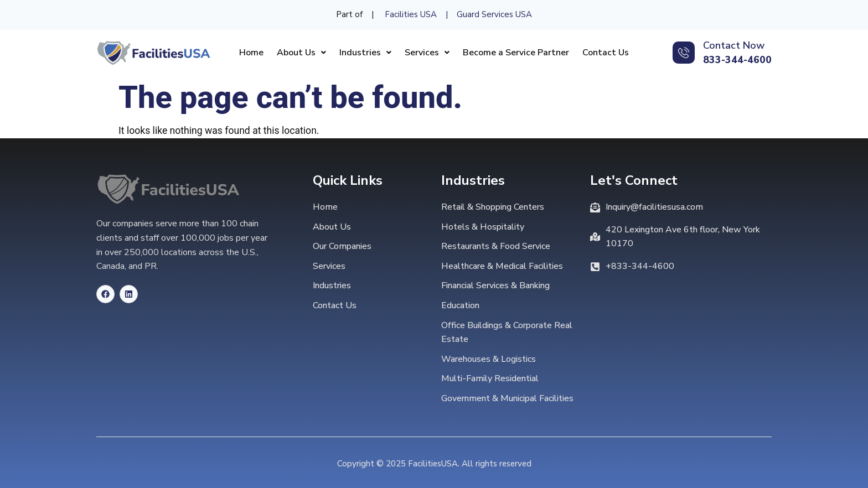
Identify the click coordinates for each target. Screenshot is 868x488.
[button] (301, 53)
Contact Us (606, 53)
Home (251, 53)
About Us (301, 53)
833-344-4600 (737, 60)
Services (427, 53)
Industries (365, 53)
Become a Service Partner (516, 53)
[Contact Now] (684, 53)
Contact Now (734, 45)
